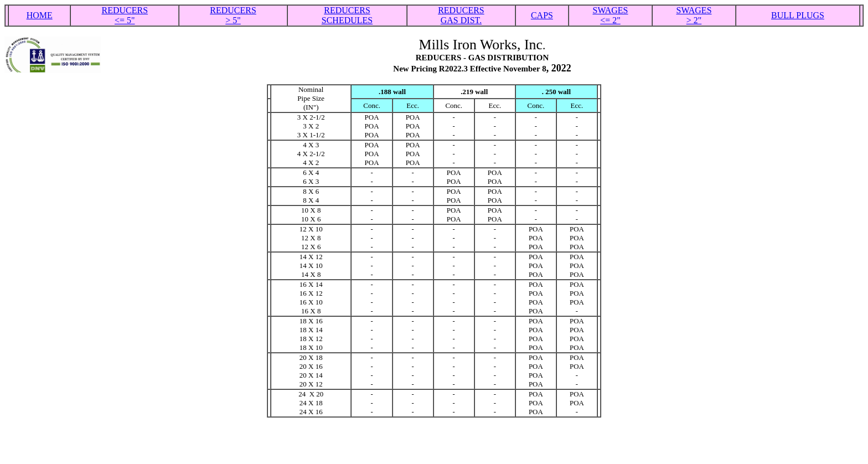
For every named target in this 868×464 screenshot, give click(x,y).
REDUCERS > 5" (233, 15)
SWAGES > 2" (694, 15)
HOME (40, 15)
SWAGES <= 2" (611, 15)
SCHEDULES (347, 20)
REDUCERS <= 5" (125, 15)
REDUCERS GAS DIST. (461, 15)
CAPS (542, 15)
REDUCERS (347, 10)
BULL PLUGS (798, 15)
